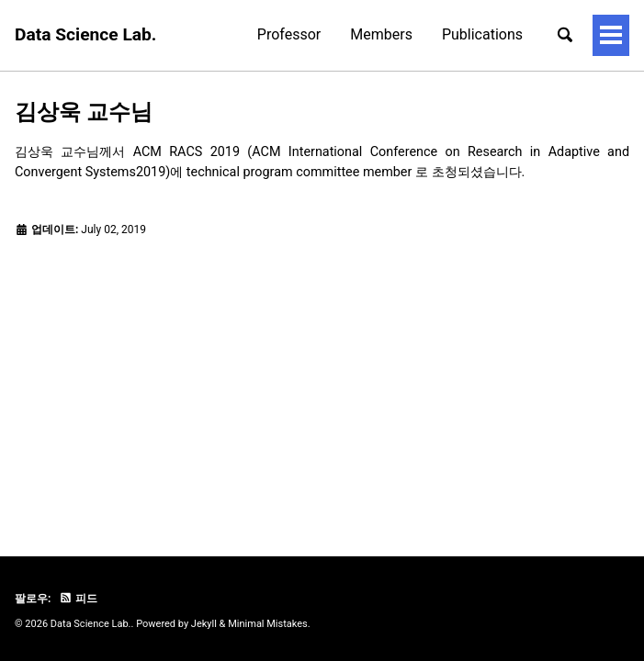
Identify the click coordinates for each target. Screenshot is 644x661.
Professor (205, 34)
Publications (399, 34)
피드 (78, 599)
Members (299, 34)
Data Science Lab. (85, 34)
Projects (496, 34)
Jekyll (204, 624)
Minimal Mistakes (268, 624)
